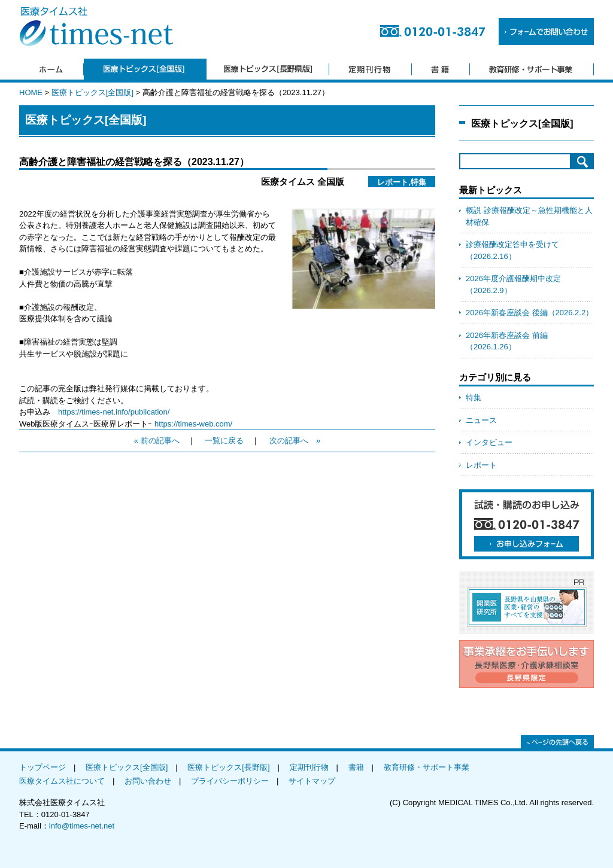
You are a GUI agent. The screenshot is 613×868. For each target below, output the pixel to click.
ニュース (481, 420)
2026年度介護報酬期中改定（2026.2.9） (513, 284)
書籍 (356, 767)
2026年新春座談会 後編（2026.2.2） (529, 313)
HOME (31, 92)
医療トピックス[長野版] (228, 767)
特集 (474, 398)
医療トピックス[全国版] (92, 92)
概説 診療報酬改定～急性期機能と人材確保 (529, 216)
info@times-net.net (82, 826)
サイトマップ (312, 781)
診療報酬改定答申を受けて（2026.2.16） (512, 250)
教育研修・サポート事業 (427, 767)
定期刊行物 (309, 767)
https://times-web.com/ (193, 424)
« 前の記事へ (157, 441)
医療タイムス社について (62, 781)
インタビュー (489, 442)
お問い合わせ (148, 781)
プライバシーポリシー (230, 781)
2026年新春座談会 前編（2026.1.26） (507, 341)
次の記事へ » (295, 441)
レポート (481, 465)
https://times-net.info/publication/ (114, 412)
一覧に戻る (224, 441)
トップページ (43, 767)
